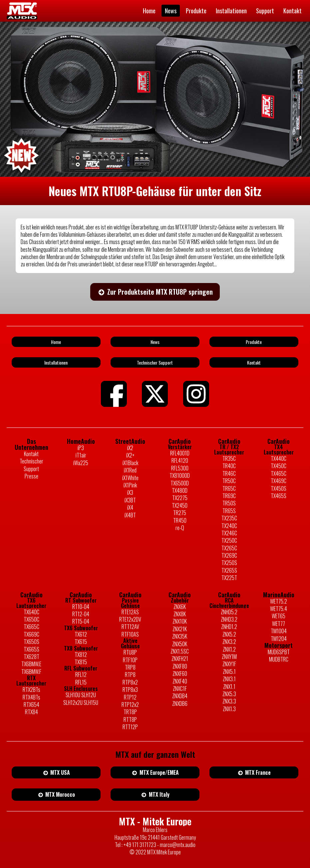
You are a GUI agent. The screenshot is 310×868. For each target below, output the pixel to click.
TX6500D (180, 483)
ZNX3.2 (229, 642)
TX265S (229, 570)
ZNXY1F (229, 664)
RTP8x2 (130, 682)
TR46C (229, 473)
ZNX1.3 (229, 709)
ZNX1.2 (229, 649)
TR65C (229, 488)
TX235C (229, 518)
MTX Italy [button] (155, 794)
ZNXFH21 (180, 659)
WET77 (279, 624)
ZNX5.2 (229, 634)
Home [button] (56, 342)
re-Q (180, 528)
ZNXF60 (180, 674)
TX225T (229, 578)
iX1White (130, 478)
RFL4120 (180, 460)
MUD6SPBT (279, 652)
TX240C (229, 526)
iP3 (81, 448)
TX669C (31, 634)
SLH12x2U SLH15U (81, 703)
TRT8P (130, 712)
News (171, 11)
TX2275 (180, 498)
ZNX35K (180, 636)
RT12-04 (81, 614)
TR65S (229, 511)
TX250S (229, 563)
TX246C (229, 533)
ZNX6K (180, 607)
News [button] (155, 342)
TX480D (180, 490)
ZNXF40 (180, 681)
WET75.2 (279, 601)
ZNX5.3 (229, 694)
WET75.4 (279, 609)
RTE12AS (130, 612)
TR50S (229, 503)
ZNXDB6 (180, 704)
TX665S (31, 649)
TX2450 (180, 505)
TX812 (81, 655)
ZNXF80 (180, 666)
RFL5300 (180, 468)
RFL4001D (180, 453)
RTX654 (31, 705)
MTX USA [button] (56, 772)
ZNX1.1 (229, 687)
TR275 (180, 513)
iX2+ (130, 455)
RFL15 (81, 682)
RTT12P (130, 727)
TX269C (229, 555)
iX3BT (130, 500)
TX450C (279, 466)
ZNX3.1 (229, 679)
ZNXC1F (180, 689)
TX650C (31, 619)
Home (149, 11)
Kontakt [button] (254, 362)
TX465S (279, 496)
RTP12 (130, 697)
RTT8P (130, 720)
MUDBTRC (279, 659)
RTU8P (130, 652)
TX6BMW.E (31, 664)
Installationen (231, 11)
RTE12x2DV (130, 619)
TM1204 (279, 639)
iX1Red (130, 470)
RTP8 (130, 675)
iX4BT (130, 515)
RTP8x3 (130, 690)
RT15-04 (81, 621)
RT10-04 (81, 607)
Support (265, 11)
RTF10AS (130, 634)
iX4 (130, 507)
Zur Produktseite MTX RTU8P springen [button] (155, 292)
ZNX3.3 (229, 701)
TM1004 (279, 631)
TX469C (279, 481)
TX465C (279, 473)
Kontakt (293, 11)
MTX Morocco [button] (56, 794)
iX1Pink (130, 485)
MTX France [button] (254, 772)
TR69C (229, 496)
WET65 (279, 616)
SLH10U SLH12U (81, 695)
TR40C (229, 466)
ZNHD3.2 (229, 619)
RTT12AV (130, 627)
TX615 (81, 642)
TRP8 (130, 667)
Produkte (196, 11)
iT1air (81, 455)
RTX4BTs (31, 697)
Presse (31, 476)
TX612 (81, 634)
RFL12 (81, 675)
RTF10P (130, 660)
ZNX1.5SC (180, 651)
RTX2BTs (31, 690)
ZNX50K (180, 644)
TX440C (279, 458)
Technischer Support (31, 465)
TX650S (31, 642)
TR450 (180, 520)
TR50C (229, 481)
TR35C (229, 458)
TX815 (81, 662)
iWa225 (81, 463)
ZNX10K (180, 621)
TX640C (31, 612)
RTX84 (31, 712)
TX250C (229, 540)
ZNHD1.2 (229, 627)
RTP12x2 (130, 705)
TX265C (229, 548)
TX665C (31, 627)
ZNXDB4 (180, 696)
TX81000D (180, 475)
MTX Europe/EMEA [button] (155, 772)
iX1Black (130, 463)
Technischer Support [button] (155, 362)
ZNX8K (180, 614)
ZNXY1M (229, 657)
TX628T (31, 657)
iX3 (130, 492)
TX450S (279, 488)
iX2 (130, 448)
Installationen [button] (56, 362)
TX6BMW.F (31, 672)
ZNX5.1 (229, 672)
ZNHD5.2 (229, 612)
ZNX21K (180, 629)
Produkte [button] (254, 342)
